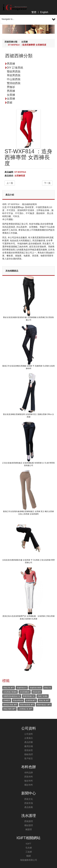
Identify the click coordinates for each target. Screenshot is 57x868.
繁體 (34, 12)
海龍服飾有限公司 (29, 860)
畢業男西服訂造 (29, 696)
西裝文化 (29, 799)
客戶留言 (29, 758)
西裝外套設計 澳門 (44, 705)
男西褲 (10, 64)
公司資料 (29, 734)
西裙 (8, 103)
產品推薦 (29, 807)
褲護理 (29, 829)
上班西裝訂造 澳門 (25, 709)
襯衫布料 (29, 785)
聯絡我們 (29, 754)
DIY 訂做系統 (15, 68)
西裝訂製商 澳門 (9, 709)
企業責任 (29, 738)
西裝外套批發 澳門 (27, 705)
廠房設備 (29, 746)
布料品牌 (29, 773)
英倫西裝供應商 (35, 688)
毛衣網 (29, 848)
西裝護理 (29, 821)
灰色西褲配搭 (25, 692)
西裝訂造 (48, 688)
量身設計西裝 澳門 (10, 705)
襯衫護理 (29, 825)
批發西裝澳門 (31, 700)
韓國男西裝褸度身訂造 (12, 696)
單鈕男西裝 (14, 75)
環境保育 (29, 750)
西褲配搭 (7, 700)
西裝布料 (29, 777)
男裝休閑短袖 (18, 700)
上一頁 (10, 183)
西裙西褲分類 (11, 42)
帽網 (29, 856)
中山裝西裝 (14, 79)
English (44, 12)
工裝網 (29, 852)
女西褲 (24, 42)
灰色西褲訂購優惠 (10, 692)
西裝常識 (29, 803)
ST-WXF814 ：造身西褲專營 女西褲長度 (27, 45)
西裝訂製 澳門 (9, 688)
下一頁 (47, 183)
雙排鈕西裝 (14, 83)
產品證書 (29, 742)
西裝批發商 (37, 692)
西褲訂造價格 (43, 696)
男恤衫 (11, 87)
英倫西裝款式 (22, 688)
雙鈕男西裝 (14, 72)
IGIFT (29, 844)
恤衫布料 (29, 781)
